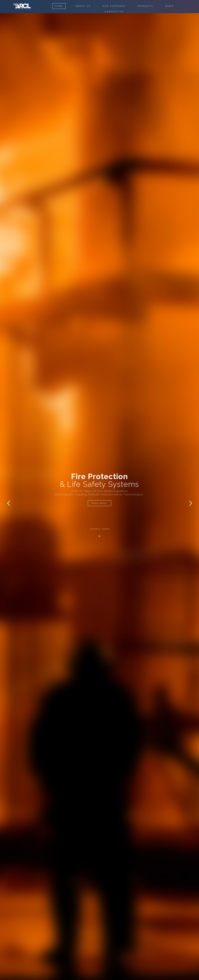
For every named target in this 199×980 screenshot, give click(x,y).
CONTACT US (114, 12)
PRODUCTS (145, 6)
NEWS (170, 6)
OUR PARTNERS (114, 6)
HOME (59, 6)
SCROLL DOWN (101, 529)
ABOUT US (83, 6)
